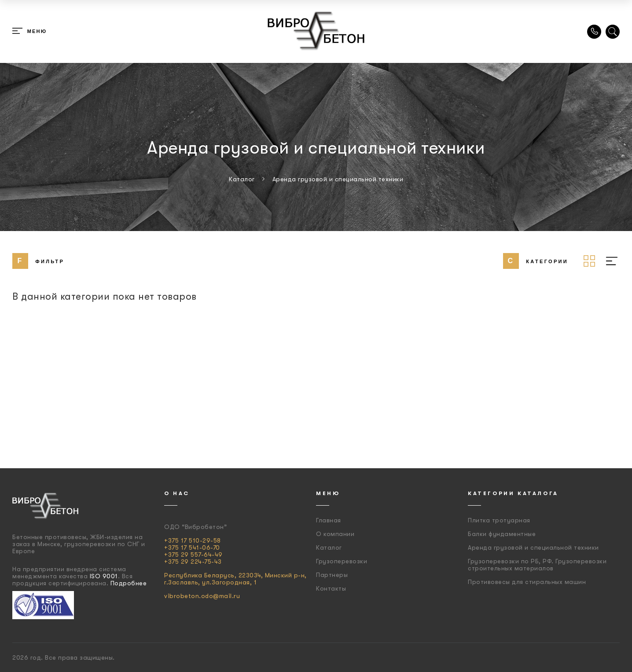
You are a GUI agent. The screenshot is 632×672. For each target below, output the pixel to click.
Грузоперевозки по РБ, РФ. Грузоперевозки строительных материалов (537, 565)
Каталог (329, 547)
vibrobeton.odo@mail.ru (202, 596)
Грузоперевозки (342, 561)
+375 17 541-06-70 (192, 547)
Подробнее (129, 583)
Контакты (331, 588)
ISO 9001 (104, 576)
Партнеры (332, 575)
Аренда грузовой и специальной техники (533, 547)
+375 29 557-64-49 (193, 554)
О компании (335, 534)
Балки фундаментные (502, 534)
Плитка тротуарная (499, 520)
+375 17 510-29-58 (193, 540)
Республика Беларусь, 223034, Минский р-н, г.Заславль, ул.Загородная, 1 (235, 579)
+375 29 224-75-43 (193, 562)
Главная (329, 520)
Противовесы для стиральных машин (527, 582)
